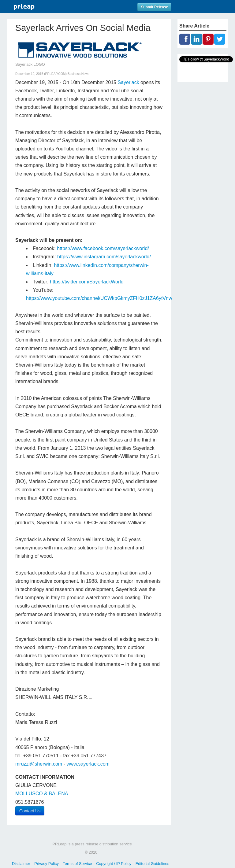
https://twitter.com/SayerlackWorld (87, 282)
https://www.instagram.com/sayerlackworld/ (104, 257)
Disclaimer (21, 864)
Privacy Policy (47, 864)
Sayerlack (128, 82)
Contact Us (30, 811)
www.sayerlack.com (88, 764)
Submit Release (154, 7)
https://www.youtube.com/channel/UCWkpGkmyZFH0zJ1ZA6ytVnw (99, 298)
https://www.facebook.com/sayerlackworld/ (103, 248)
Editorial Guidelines (152, 864)
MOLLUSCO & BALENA (42, 794)
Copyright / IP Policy (114, 864)
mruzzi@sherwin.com (39, 764)
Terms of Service (77, 864)
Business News (78, 74)
